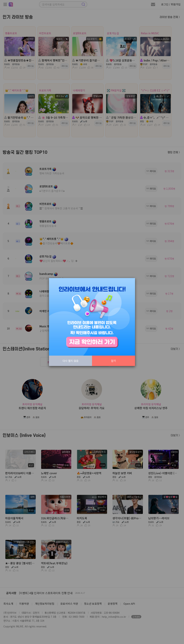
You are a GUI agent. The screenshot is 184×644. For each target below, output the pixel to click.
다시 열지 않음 (71, 361)
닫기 (114, 361)
